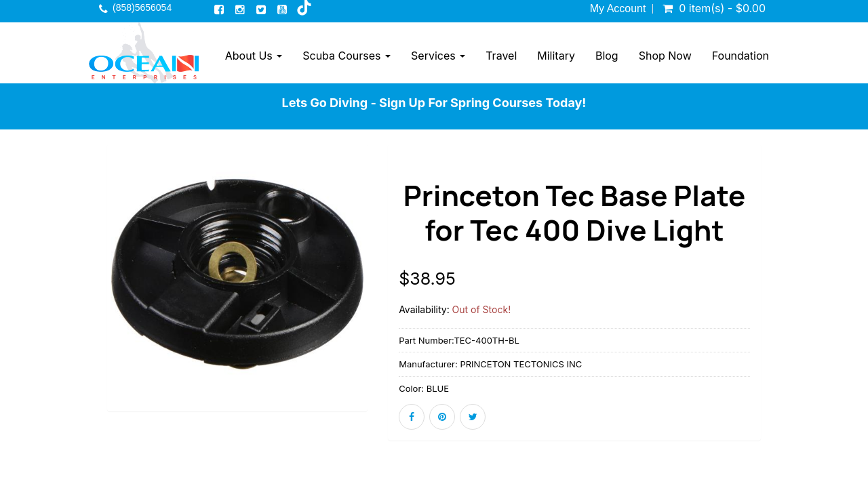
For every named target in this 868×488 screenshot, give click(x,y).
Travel (501, 56)
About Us (254, 56)
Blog (607, 56)
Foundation (741, 56)
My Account (618, 9)
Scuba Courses (347, 56)
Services (438, 56)
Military (556, 56)
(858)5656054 (142, 7)
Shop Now (665, 56)
